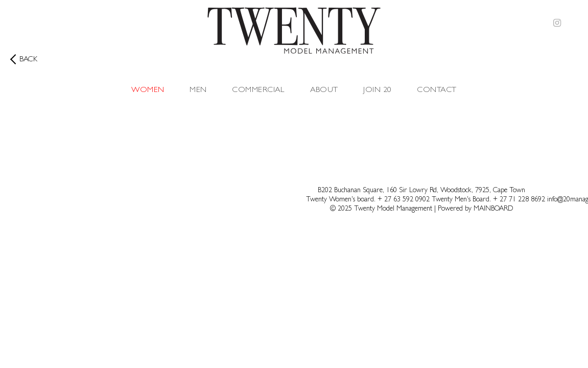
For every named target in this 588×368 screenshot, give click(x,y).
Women (148, 90)
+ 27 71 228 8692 (519, 200)
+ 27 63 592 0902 (405, 200)
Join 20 (377, 90)
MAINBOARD (493, 209)
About (324, 90)
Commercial (258, 90)
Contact (437, 90)
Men (198, 90)
